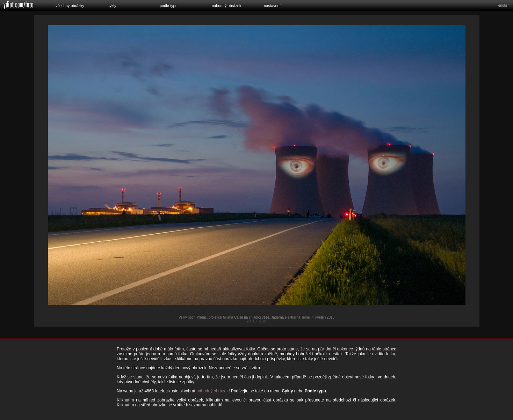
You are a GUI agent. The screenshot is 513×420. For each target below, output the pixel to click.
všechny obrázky (70, 6)
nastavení (272, 6)
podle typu (169, 6)
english (504, 5)
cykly (112, 6)
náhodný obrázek (226, 6)
